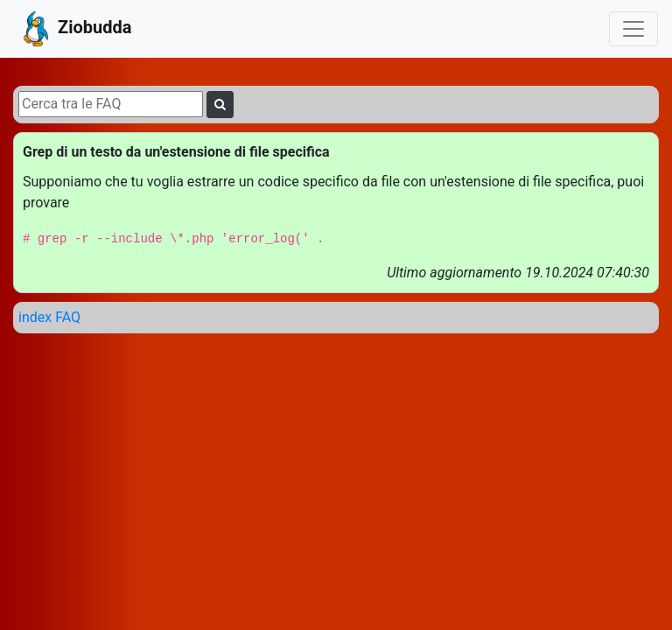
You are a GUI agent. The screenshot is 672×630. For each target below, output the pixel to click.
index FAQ (49, 317)
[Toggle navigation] (633, 29)
